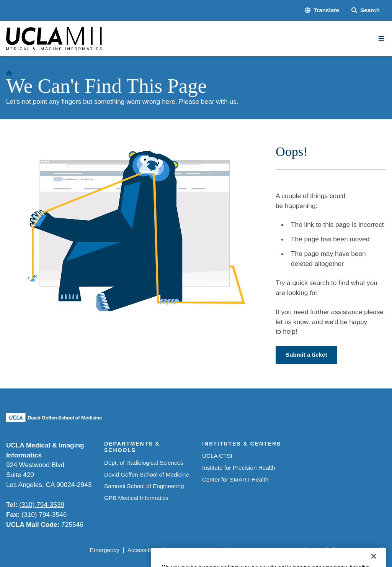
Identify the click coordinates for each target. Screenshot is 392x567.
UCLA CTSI (217, 456)
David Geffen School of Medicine (147, 474)
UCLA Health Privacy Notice (265, 550)
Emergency (104, 550)
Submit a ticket (306, 355)
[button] (322, 11)
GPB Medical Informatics (136, 498)
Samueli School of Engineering (144, 486)
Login (317, 550)
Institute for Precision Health (239, 468)
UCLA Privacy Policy (194, 550)
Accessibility (143, 550)
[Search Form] (366, 11)
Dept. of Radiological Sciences (144, 463)
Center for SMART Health (235, 479)
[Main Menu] (381, 38)
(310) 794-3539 (42, 505)
